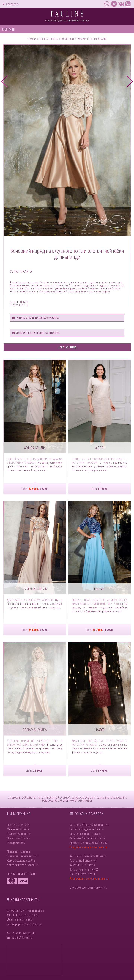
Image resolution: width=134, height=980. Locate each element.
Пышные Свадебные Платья (87, 829)
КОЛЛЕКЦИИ (67, 39)
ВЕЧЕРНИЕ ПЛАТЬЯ (49, 39)
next (130, 81)
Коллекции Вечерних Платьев (88, 856)
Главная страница (18, 825)
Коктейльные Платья (83, 865)
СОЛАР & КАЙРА (98, 39)
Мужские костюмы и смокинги (89, 887)
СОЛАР (99, 589)
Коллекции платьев (19, 834)
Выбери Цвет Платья (82, 874)
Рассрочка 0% (16, 843)
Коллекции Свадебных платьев (89, 825)
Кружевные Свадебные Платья (89, 843)
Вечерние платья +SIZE (84, 870)
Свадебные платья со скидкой (89, 847)
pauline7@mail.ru (22, 938)
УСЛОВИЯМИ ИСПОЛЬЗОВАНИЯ (109, 798)
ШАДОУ (100, 730)
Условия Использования (22, 865)
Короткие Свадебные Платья (88, 838)
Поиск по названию (19, 852)
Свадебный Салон (18, 829)
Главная (32, 39)
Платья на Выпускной (83, 861)
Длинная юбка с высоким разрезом (30, 600)
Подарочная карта (18, 838)
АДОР (99, 448)
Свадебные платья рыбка (85, 834)
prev (4, 81)
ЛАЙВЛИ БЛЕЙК (35, 589)
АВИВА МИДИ (35, 448)
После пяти (82, 39)
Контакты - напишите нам (23, 856)
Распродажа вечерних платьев (89, 879)
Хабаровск (11, 4)
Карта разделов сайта (21, 861)
